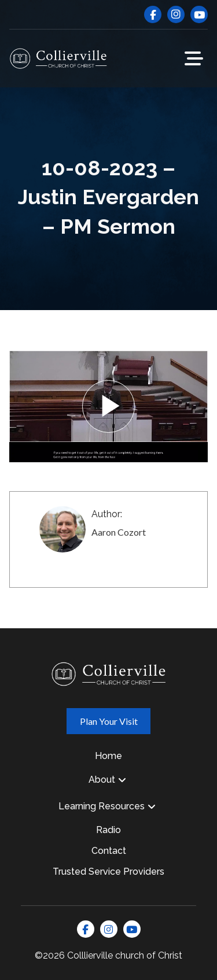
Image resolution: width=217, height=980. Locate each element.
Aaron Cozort (119, 532)
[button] (194, 58)
